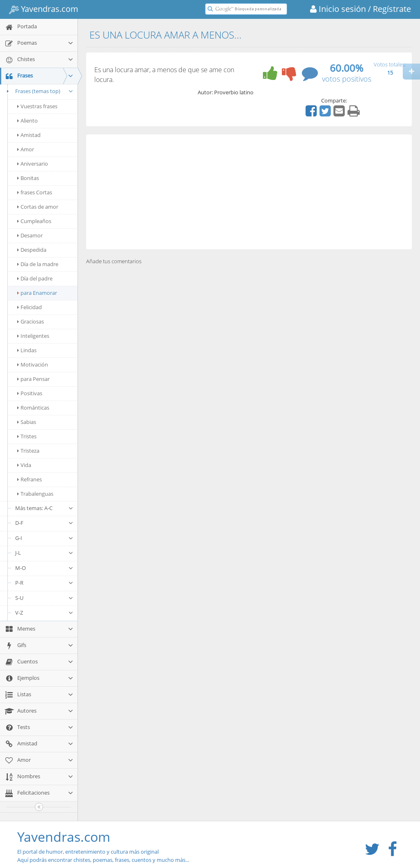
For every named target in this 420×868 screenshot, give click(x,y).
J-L (44, 553)
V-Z (44, 613)
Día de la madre (38, 264)
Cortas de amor (38, 207)
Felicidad (30, 307)
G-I (44, 538)
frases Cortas (35, 192)
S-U (44, 598)
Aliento (27, 121)
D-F (44, 523)
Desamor (30, 235)
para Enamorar (37, 293)
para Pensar (33, 379)
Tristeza (28, 451)
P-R (44, 583)
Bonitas (28, 178)
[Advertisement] (249, 192)
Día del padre (35, 278)
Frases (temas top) (39, 91)
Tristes (27, 436)
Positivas (30, 393)
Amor (26, 149)
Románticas (33, 408)
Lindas (27, 350)
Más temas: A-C (44, 508)
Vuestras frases (37, 106)
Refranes (30, 479)
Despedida (32, 250)
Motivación (33, 365)
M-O (44, 568)
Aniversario (33, 164)
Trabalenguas (35, 494)
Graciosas (31, 321)
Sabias (27, 422)
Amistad (29, 135)
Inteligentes (33, 336)
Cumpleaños (34, 221)
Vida (24, 465)
